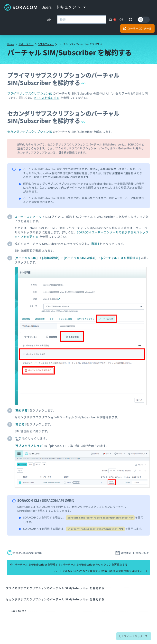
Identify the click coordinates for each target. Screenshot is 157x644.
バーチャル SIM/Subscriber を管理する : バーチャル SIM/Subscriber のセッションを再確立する (69, 565)
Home (11, 44)
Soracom (21, 7)
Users (47, 7)
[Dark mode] (144, 20)
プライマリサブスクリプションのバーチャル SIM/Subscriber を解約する (63, 79)
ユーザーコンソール (28, 216)
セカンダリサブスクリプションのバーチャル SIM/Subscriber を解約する (63, 117)
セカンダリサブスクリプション (30, 131)
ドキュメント (26, 44)
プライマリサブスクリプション (30, 93)
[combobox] (82, 19)
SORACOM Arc (46, 44)
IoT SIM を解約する (47, 98)
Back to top (19, 611)
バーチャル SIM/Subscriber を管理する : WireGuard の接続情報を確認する (101, 571)
